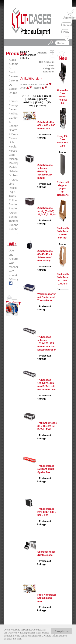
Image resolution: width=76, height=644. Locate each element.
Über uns (12, 252)
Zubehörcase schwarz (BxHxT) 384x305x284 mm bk (45, 171)
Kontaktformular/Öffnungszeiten (13, 277)
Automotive (16, 64)
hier (19, 639)
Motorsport (16, 163)
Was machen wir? (13, 267)
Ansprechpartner (13, 259)
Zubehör (14, 225)
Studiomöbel (17, 204)
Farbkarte (15, 113)
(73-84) (39, 102)
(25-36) (48, 96)
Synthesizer (16, 217)
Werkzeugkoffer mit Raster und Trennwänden (47, 297)
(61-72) (28, 102)
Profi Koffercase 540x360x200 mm (47, 598)
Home (24, 52)
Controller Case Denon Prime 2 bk (62, 97)
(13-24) (37, 96)
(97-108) (41, 106)
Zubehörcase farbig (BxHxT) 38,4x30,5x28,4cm (48, 211)
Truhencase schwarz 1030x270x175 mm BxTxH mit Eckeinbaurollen (47, 343)
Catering (14, 80)
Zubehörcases (18, 229)
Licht (12, 142)
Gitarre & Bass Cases (13, 134)
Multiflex (14, 167)
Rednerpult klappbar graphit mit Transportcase (65, 189)
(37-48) (31, 99)
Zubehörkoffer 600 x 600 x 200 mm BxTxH (46, 125)
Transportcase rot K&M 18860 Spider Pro (46, 469)
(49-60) (43, 99)
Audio (12, 60)
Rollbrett (14, 200)
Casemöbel (16, 76)
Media (13, 146)
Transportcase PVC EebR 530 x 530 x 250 (47, 512)
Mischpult (15, 159)
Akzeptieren (62, 631)
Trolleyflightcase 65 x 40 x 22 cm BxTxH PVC (47, 426)
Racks (13, 188)
